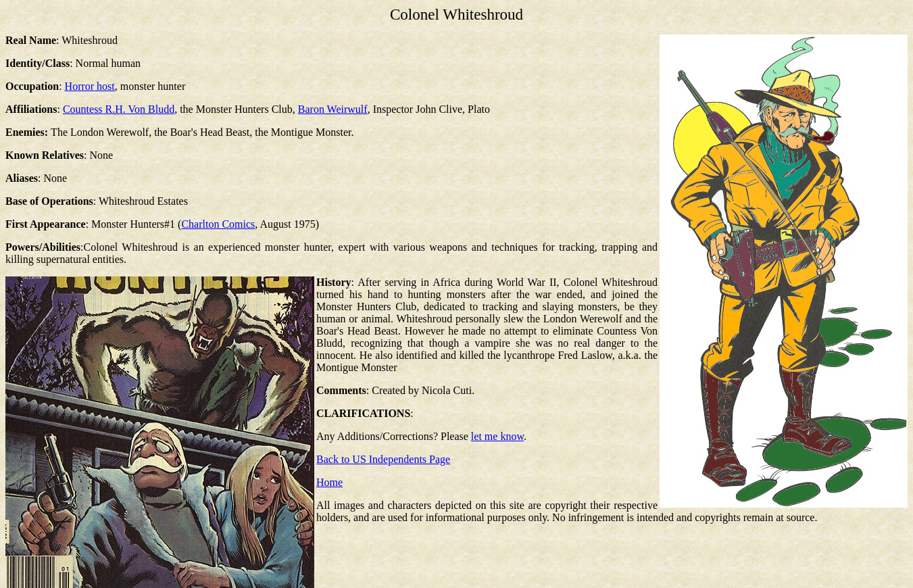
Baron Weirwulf (333, 109)
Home (329, 482)
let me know (497, 436)
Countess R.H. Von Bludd (119, 109)
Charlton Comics (218, 224)
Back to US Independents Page (383, 459)
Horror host (90, 86)
